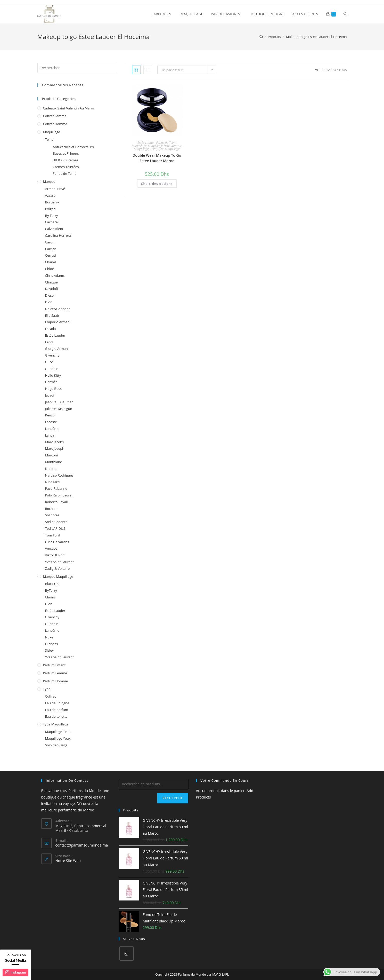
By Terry (52, 216)
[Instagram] (126, 954)
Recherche (173, 798)
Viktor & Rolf (55, 555)
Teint (153, 149)
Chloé (50, 269)
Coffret (51, 696)
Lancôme (52, 429)
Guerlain (52, 369)
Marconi (52, 455)
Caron (50, 242)
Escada (51, 329)
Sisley (50, 650)
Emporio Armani (58, 322)
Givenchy (52, 355)
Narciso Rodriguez (59, 475)
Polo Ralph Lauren (59, 495)
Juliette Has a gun (59, 409)
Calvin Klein (54, 229)
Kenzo (50, 415)
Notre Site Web (68, 861)
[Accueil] (261, 37)
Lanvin (50, 435)
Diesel (50, 295)
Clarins (50, 597)
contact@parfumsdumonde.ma (82, 845)
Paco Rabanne (56, 488)
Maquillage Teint (159, 146)
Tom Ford (53, 535)
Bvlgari (50, 209)
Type (47, 689)
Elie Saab (52, 315)
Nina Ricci (53, 482)
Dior (48, 302)
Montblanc (54, 462)
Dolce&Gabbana (58, 309)
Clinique (51, 282)
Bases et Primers (66, 153)
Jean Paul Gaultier (59, 402)
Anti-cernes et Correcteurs (73, 147)
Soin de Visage (56, 745)
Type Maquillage (169, 149)
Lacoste (51, 422)
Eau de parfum (57, 710)
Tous (343, 70)
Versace (51, 548)
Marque (49, 181)
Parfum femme (55, 673)
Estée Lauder (146, 143)
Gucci (49, 362)
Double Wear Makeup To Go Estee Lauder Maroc (157, 158)
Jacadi (50, 395)
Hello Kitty (53, 375)
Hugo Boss (53, 389)
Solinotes (52, 515)
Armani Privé (55, 189)
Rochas (51, 509)
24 (334, 70)
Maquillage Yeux (58, 738)
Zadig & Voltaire (58, 568)
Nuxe (49, 637)
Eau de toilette (56, 716)
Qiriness (52, 644)
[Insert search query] (77, 68)
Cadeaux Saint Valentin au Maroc (69, 108)
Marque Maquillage (58, 576)
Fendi (49, 342)
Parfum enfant (54, 665)
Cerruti (51, 255)
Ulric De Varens (57, 542)
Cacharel (52, 222)
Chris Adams (55, 275)
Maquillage (139, 146)
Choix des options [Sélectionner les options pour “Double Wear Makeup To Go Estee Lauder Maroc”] (157, 184)
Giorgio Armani (57, 349)
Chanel (51, 262)
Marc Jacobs (55, 442)
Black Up (52, 584)
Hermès (51, 382)
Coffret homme (55, 124)
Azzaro (50, 195)
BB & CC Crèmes (66, 160)
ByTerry (51, 590)
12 (328, 70)
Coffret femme (55, 116)
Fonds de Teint (166, 143)
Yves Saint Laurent (59, 562)
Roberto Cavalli (57, 502)
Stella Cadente (56, 522)
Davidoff (52, 289)
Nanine (51, 469)
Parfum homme (56, 681)
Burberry (52, 202)
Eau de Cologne (57, 703)
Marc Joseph (55, 448)
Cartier (50, 249)
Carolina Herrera (58, 235)
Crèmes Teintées (66, 167)
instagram (16, 972)
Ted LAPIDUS (55, 528)
